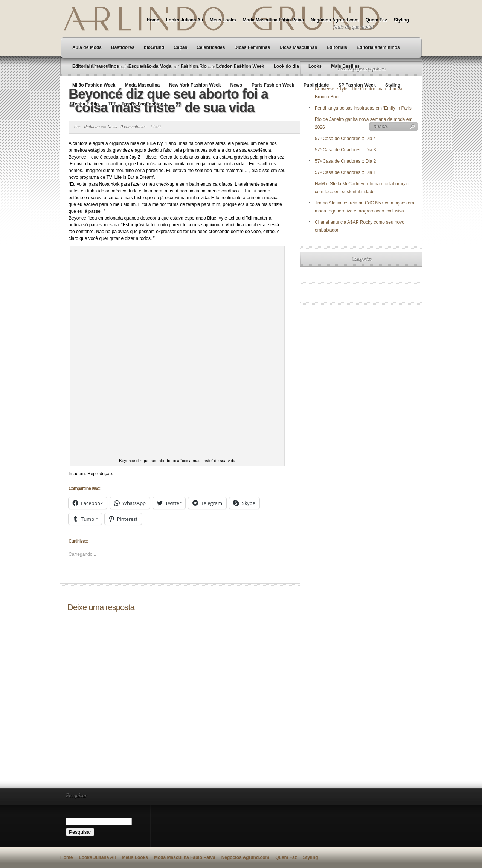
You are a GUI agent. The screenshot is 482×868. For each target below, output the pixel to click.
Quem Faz (376, 20)
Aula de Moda (87, 47)
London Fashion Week (240, 66)
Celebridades (211, 47)
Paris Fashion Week (273, 85)
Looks (315, 66)
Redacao (92, 127)
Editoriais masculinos (96, 66)
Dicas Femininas (252, 47)
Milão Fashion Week (94, 85)
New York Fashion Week (195, 85)
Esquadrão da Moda (150, 66)
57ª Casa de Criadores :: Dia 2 (345, 161)
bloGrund (154, 47)
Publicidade (316, 85)
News (236, 85)
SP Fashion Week (357, 85)
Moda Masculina (142, 85)
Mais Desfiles (345, 66)
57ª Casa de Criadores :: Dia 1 (345, 172)
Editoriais (337, 47)
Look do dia (286, 66)
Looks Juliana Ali (185, 20)
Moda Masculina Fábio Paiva (273, 20)
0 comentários (133, 127)
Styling (401, 20)
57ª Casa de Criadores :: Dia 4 (345, 139)
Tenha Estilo (85, 104)
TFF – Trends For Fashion (136, 104)
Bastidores (123, 47)
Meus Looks (223, 20)
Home (153, 20)
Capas (180, 47)
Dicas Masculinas (298, 47)
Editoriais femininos (378, 47)
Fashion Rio (194, 66)
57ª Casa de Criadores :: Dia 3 (345, 150)
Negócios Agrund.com (335, 20)
